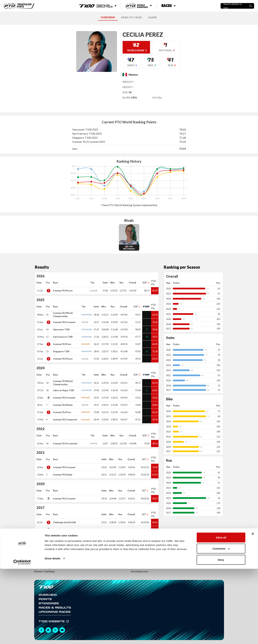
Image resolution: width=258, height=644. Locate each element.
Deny (221, 635)
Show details (52, 634)
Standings (49, 603)
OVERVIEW (108, 17)
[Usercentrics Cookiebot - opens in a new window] (22, 637)
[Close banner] (253, 609)
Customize (221, 624)
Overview (48, 595)
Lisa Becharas (129, 247)
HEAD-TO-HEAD (132, 17)
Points (45, 599)
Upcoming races (139, 571)
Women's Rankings (44, 571)
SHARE (152, 17)
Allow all (221, 613)
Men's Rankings (43, 568)
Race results (138, 568)
